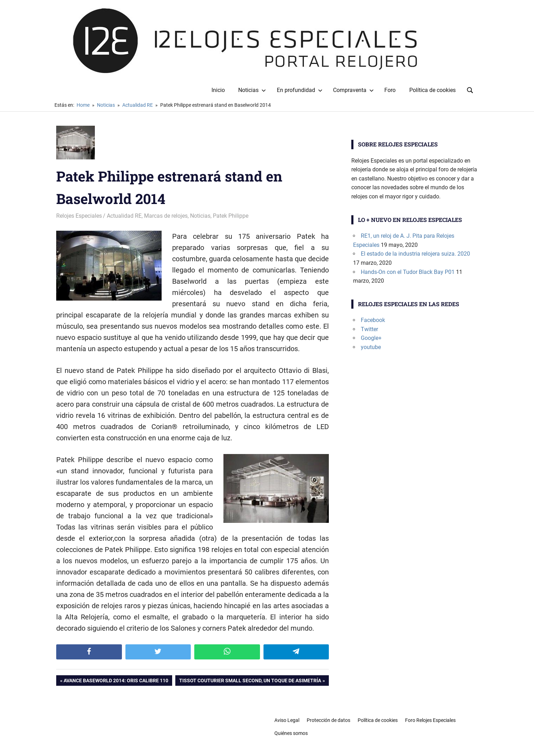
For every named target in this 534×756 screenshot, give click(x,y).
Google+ (371, 338)
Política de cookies (432, 90)
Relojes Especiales (79, 216)
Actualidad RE (124, 216)
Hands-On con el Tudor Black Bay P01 (408, 272)
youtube (371, 347)
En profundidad (300, 90)
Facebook (373, 320)
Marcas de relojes (166, 216)
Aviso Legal (287, 720)
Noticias (252, 90)
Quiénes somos (291, 733)
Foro (390, 90)
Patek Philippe (231, 216)
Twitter (369, 329)
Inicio (218, 90)
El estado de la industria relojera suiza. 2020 (415, 254)
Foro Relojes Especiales (430, 720)
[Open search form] (470, 90)
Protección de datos (328, 720)
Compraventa (353, 90)
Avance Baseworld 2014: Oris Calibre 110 (116, 681)
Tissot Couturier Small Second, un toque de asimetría (250, 681)
